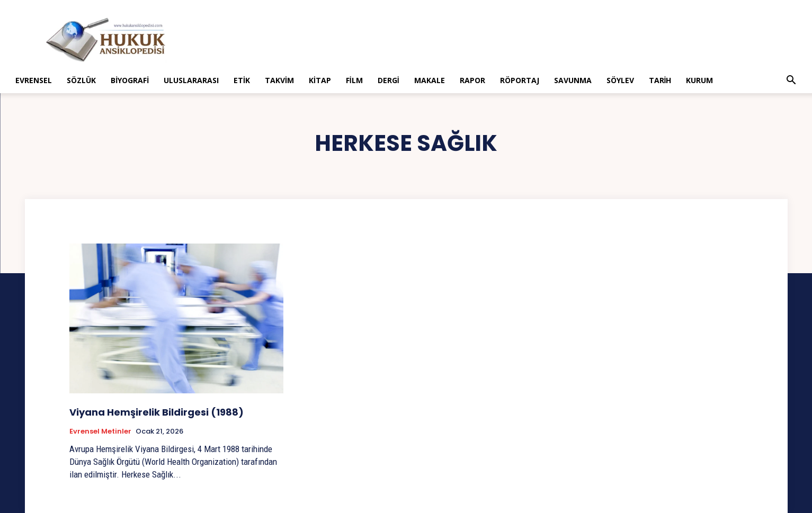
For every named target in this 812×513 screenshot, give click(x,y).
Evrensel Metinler (100, 431)
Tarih (660, 80)
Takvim (279, 80)
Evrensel (34, 80)
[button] (791, 81)
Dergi (389, 80)
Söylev (620, 80)
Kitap (320, 80)
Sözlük (81, 80)
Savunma (573, 80)
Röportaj (520, 80)
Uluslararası (191, 80)
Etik (242, 80)
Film (354, 80)
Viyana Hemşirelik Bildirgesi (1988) (157, 412)
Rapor (472, 80)
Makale (430, 80)
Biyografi (130, 80)
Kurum (699, 80)
